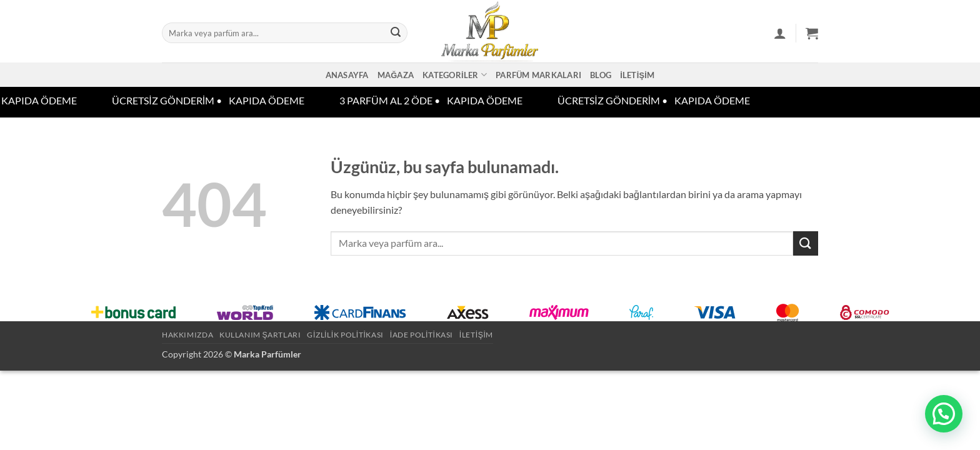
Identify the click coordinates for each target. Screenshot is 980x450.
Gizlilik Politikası (345, 335)
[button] (780, 33)
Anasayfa (347, 75)
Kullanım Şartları (260, 335)
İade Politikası (422, 335)
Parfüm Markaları (538, 75)
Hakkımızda (187, 335)
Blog (601, 75)
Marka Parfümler (267, 354)
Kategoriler (455, 75)
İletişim (637, 75)
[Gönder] (396, 33)
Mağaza (396, 75)
